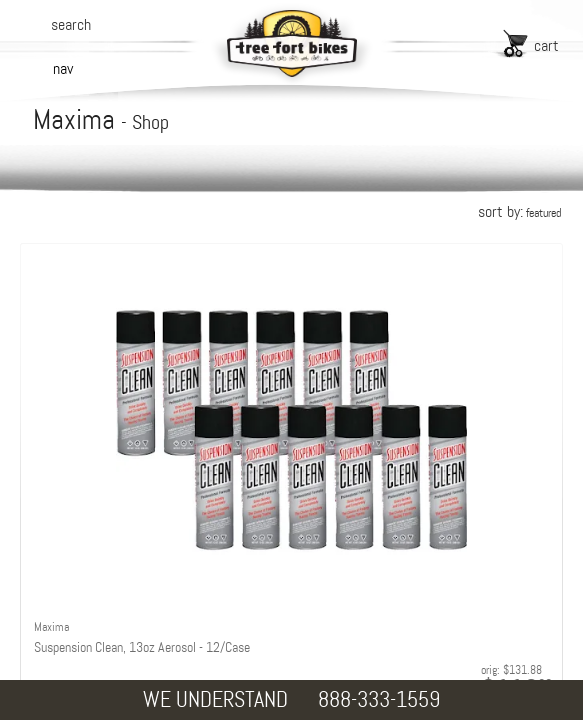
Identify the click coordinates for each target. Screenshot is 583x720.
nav (63, 68)
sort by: (519, 211)
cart (546, 45)
